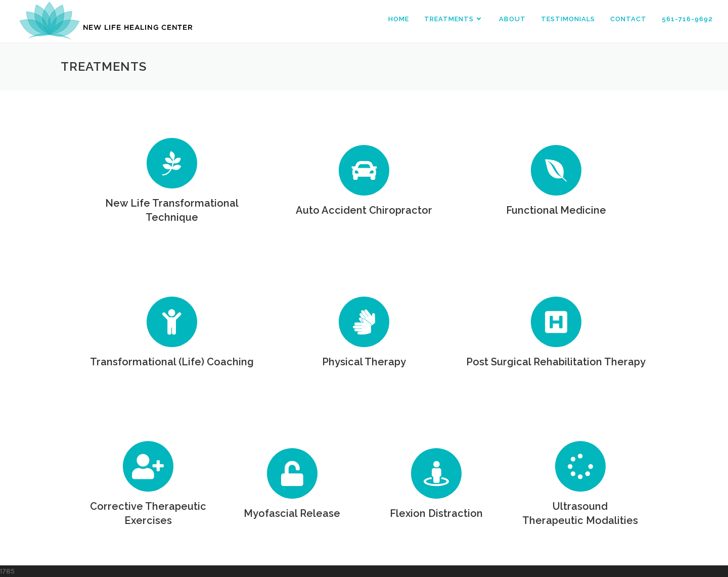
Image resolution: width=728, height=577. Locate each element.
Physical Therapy (364, 362)
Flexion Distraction (436, 513)
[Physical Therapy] (364, 322)
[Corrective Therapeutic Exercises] (148, 466)
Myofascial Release (292, 513)
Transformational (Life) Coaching (172, 362)
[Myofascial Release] (292, 473)
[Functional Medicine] (556, 170)
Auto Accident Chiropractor (364, 210)
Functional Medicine (556, 210)
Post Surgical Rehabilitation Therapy (556, 362)
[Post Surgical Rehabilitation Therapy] (556, 322)
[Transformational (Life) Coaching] (172, 322)
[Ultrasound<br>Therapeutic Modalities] (580, 466)
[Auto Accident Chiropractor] (364, 170)
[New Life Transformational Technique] (172, 163)
